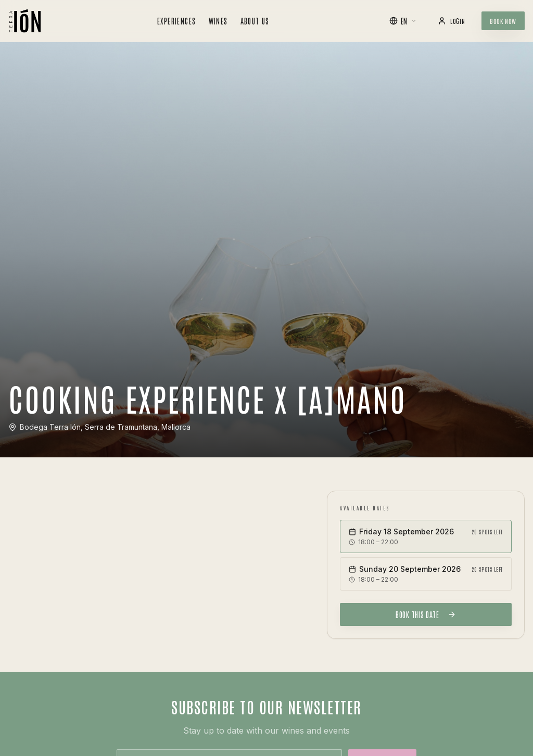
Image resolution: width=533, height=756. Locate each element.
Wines (218, 21)
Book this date (426, 614)
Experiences (176, 21)
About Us (255, 21)
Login (451, 21)
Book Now (503, 21)
